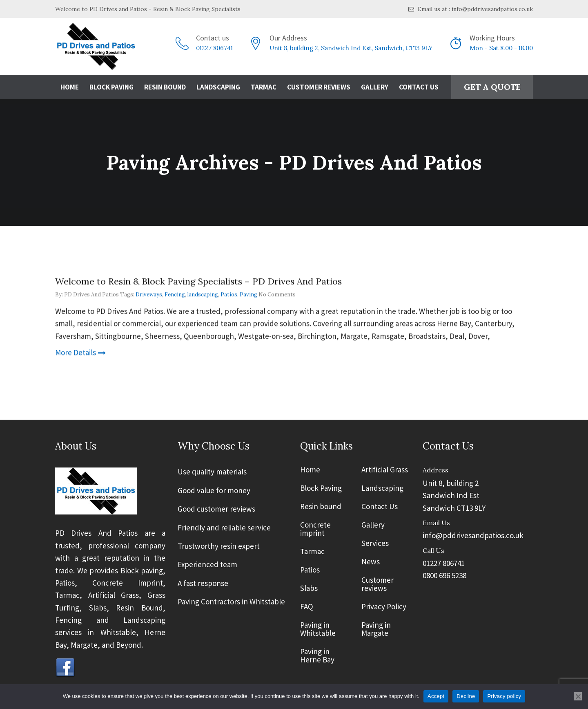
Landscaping (218, 87)
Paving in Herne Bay (317, 656)
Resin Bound (165, 87)
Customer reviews (378, 584)
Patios (229, 295)
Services (375, 543)
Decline (466, 696)
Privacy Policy (384, 607)
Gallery (375, 87)
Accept (436, 696)
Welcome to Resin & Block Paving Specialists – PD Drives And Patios (198, 282)
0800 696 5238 (444, 575)
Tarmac (264, 87)
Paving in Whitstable (318, 629)
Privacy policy (504, 696)
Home (70, 87)
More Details (80, 353)
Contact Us (419, 87)
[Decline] (578, 696)
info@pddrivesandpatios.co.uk (473, 535)
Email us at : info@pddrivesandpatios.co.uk (471, 9)
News (371, 562)
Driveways (149, 295)
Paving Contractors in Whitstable (231, 602)
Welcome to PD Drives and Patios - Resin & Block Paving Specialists (148, 9)
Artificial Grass (385, 470)
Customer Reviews (319, 87)
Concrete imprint (315, 529)
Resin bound (321, 507)
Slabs (309, 588)
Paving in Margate (376, 629)
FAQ (307, 607)
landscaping (203, 295)
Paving (248, 295)
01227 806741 (214, 48)
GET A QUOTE (492, 87)
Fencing (175, 295)
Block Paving (111, 87)
